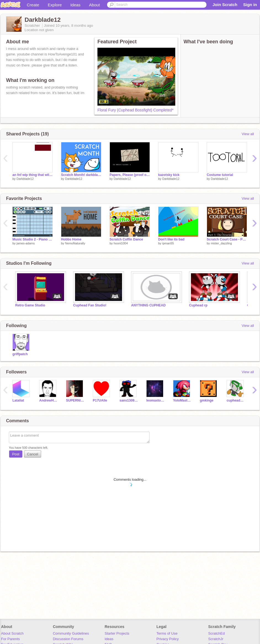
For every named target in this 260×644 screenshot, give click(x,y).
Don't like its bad (171, 239)
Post (16, 454)
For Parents (10, 639)
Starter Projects (117, 633)
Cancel (33, 454)
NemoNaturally (75, 243)
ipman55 (168, 243)
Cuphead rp (198, 305)
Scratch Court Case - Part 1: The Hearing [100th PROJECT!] (227, 239)
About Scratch (12, 633)
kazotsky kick (169, 175)
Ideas (75, 5)
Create (33, 5)
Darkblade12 (25, 179)
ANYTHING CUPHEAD (148, 305)
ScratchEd (216, 633)
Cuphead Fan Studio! (90, 305)
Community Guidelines (71, 633)
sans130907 (129, 400)
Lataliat (18, 400)
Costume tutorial (220, 175)
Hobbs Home (71, 239)
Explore (55, 5)
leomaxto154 (156, 400)
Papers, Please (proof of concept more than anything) (130, 175)
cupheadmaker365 (236, 400)
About (95, 5)
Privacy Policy (168, 639)
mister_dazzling (221, 243)
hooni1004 (121, 243)
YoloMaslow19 (182, 400)
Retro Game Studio (30, 305)
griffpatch (20, 354)
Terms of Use (167, 633)
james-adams (26, 243)
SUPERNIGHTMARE (75, 400)
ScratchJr (216, 639)
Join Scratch (225, 5)
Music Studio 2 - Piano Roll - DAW (33, 239)
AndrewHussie (48, 400)
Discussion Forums (68, 639)
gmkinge (207, 400)
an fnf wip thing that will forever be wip (33, 175)
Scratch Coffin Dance (126, 239)
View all (248, 134)
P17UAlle (100, 400)
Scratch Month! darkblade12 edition (81, 175)
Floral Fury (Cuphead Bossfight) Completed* (135, 110)
